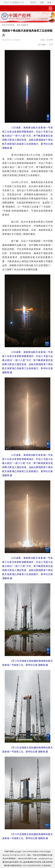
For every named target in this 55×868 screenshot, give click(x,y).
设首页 (33, 3)
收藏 (42, 3)
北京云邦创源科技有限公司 (33, 866)
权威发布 (25, 25)
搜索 (49, 3)
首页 (18, 25)
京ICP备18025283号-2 (18, 855)
